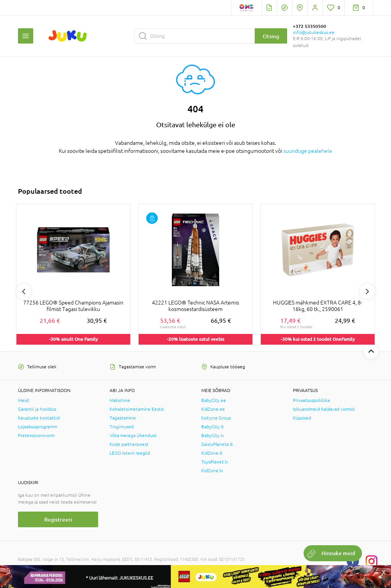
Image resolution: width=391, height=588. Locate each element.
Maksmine (120, 400)
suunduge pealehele (308, 151)
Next (367, 292)
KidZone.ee (213, 409)
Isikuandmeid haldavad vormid (324, 409)
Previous (24, 292)
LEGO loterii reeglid (130, 453)
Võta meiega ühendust (133, 436)
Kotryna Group (216, 418)
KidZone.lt (212, 453)
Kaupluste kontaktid (39, 418)
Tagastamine (123, 418)
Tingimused (122, 427)
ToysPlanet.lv (215, 462)
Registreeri (58, 519)
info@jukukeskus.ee (314, 32)
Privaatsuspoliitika (311, 400)
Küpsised (302, 418)
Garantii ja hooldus (37, 409)
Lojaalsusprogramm (38, 427)
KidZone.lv (212, 471)
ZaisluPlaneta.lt (217, 444)
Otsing (271, 36)
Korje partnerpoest (129, 444)
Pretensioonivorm (36, 436)
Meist (24, 400)
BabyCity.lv (213, 436)
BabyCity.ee (214, 400)
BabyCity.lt (212, 427)
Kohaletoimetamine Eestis (137, 409)
